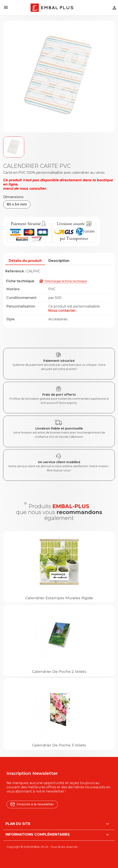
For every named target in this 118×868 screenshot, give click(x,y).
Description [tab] (59, 261)
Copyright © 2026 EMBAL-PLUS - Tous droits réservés (42, 847)
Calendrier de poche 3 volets (59, 745)
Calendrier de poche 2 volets (59, 671)
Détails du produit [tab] (25, 261)
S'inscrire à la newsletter (32, 804)
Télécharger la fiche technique (63, 281)
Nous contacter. (62, 311)
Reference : (15, 271)
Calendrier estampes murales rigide (59, 598)
